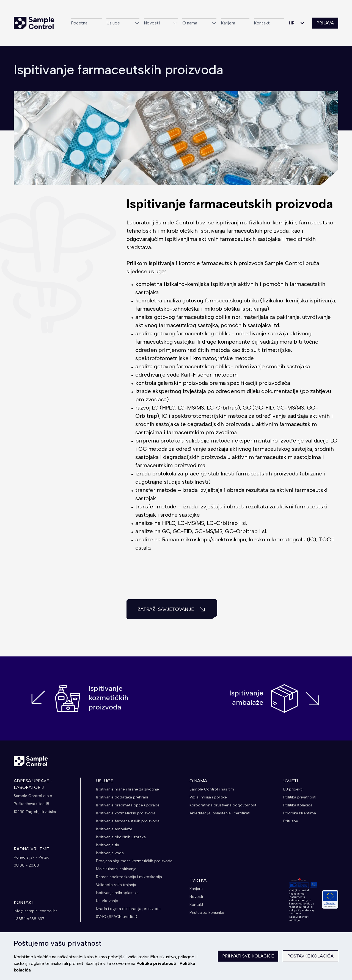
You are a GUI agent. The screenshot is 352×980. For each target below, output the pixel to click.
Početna (79, 23)
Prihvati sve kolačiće (248, 956)
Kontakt (262, 23)
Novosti (161, 23)
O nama (199, 23)
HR (297, 23)
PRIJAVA (325, 23)
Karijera (228, 23)
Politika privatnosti (156, 963)
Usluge (123, 23)
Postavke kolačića (310, 956)
